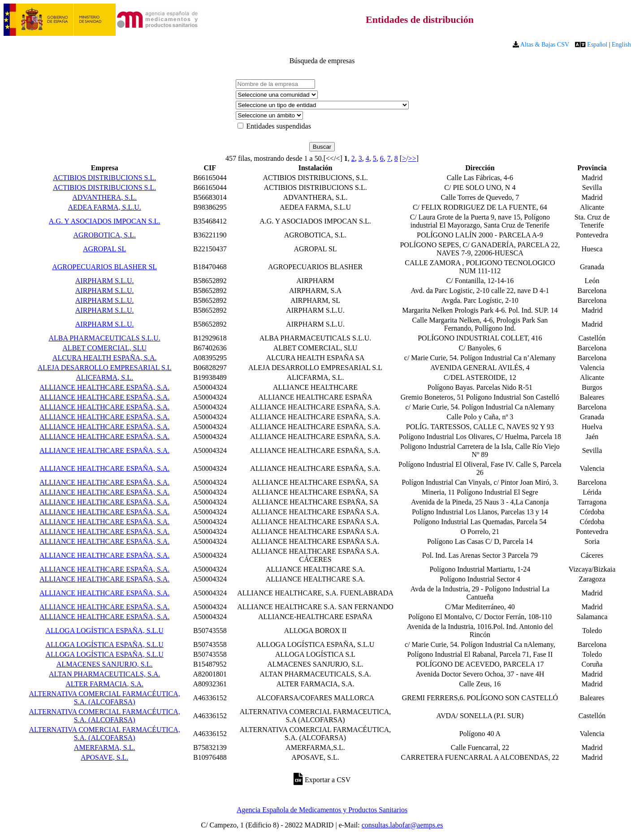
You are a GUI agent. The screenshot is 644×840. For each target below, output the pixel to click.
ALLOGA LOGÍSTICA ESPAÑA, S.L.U (104, 631)
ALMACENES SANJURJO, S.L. (105, 664)
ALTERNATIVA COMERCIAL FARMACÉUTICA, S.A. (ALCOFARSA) (104, 698)
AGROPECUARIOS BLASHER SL (104, 267)
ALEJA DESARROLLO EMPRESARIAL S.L (105, 368)
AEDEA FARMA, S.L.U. (105, 207)
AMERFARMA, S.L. (105, 747)
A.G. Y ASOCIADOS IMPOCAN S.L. (105, 221)
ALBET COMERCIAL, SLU (104, 348)
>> (412, 158)
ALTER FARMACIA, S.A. (104, 684)
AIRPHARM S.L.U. (105, 281)
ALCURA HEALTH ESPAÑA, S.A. (105, 358)
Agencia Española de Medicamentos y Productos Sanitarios (322, 810)
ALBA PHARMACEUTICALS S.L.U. (104, 338)
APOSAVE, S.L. (104, 757)
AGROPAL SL (104, 249)
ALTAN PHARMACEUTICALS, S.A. (104, 674)
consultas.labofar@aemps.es (402, 825)
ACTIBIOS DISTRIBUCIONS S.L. (104, 178)
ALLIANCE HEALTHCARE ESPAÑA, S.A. (104, 387)
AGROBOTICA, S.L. (104, 235)
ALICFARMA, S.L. (104, 377)
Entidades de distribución (420, 19)
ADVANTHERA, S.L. (104, 197)
